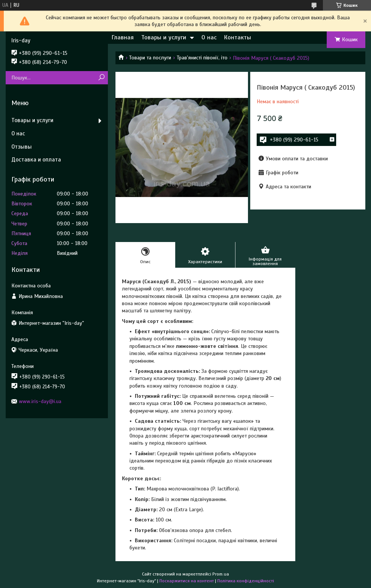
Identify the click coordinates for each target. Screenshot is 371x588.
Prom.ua (221, 574)
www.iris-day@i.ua (40, 401)
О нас (209, 37)
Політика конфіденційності (246, 581)
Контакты (238, 37)
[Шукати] (101, 78)
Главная (123, 37)
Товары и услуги (164, 37)
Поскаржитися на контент (187, 581)
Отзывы (22, 147)
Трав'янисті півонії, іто (202, 58)
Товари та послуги (150, 58)
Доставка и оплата (36, 160)
